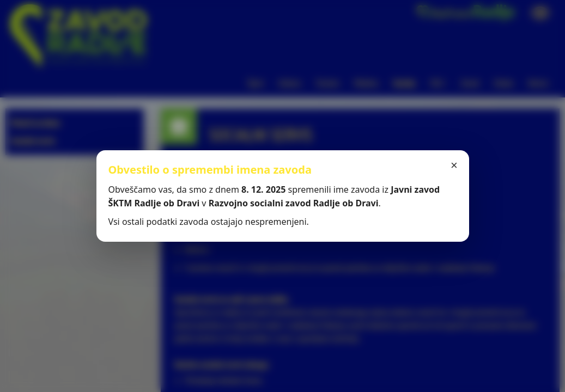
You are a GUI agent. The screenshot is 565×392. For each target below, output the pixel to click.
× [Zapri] (454, 165)
